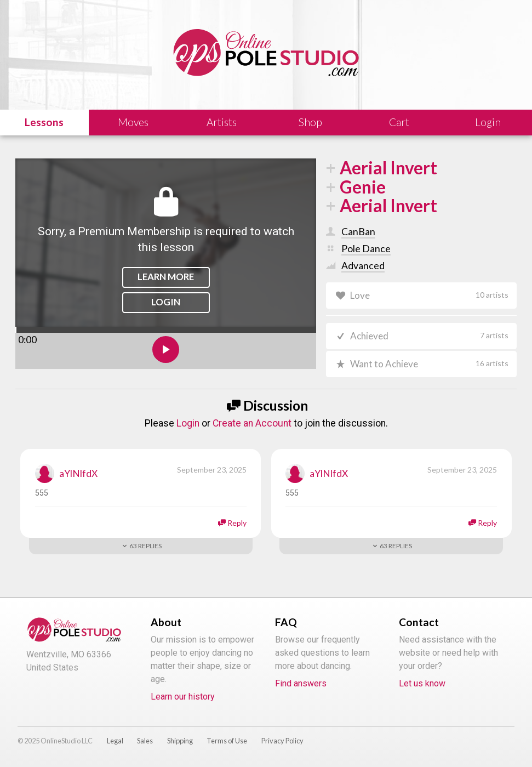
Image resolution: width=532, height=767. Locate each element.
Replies (145, 548)
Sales (145, 742)
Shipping (180, 742)
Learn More (166, 277)
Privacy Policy (282, 742)
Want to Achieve (430, 365)
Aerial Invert (388, 168)
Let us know (422, 685)
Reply (237, 525)
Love (430, 295)
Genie (363, 187)
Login (166, 302)
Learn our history (183, 698)
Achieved (430, 336)
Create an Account (252, 425)
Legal (115, 742)
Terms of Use (227, 742)
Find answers (301, 685)
